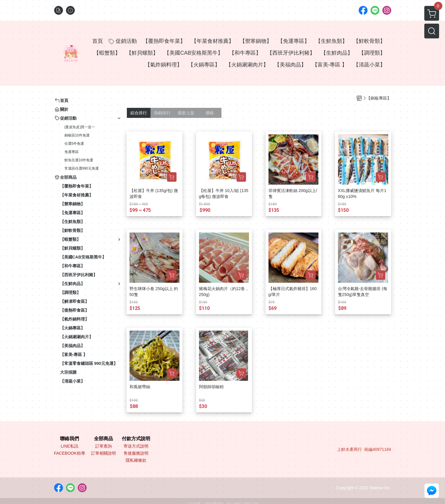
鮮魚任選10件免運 (79, 160)
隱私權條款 (136, 460)
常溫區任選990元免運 (82, 168)
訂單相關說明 (103, 453)
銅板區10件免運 (77, 135)
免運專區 (72, 152)
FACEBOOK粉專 (70, 453)
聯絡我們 (69, 439)
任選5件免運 (74, 144)
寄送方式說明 (136, 446)
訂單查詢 (103, 446)
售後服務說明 (136, 453)
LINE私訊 (69, 446)
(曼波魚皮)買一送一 (80, 127)
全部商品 (103, 439)
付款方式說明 (136, 439)
